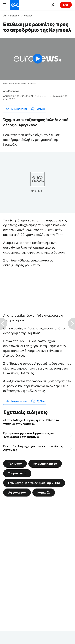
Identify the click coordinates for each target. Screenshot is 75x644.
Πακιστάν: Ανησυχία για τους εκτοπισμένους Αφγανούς (33, 448)
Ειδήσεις (15, 16)
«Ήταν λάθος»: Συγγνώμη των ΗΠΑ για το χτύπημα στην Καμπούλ (31, 422)
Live (66, 5)
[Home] (4, 15)
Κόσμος (28, 16)
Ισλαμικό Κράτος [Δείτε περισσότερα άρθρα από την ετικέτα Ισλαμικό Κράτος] (45, 463)
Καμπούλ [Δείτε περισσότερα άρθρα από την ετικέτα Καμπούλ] (44, 492)
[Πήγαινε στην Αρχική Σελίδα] (14, 5)
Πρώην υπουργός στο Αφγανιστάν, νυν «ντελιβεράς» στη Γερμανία (29, 435)
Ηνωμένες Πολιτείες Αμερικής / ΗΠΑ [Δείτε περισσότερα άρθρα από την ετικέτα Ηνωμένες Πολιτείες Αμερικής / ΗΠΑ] (34, 483)
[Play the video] (37, 59)
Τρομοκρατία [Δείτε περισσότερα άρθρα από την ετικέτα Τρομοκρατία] (17, 473)
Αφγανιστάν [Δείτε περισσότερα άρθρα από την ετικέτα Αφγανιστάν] (17, 492)
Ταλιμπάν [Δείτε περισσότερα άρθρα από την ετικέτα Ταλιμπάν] (15, 463)
